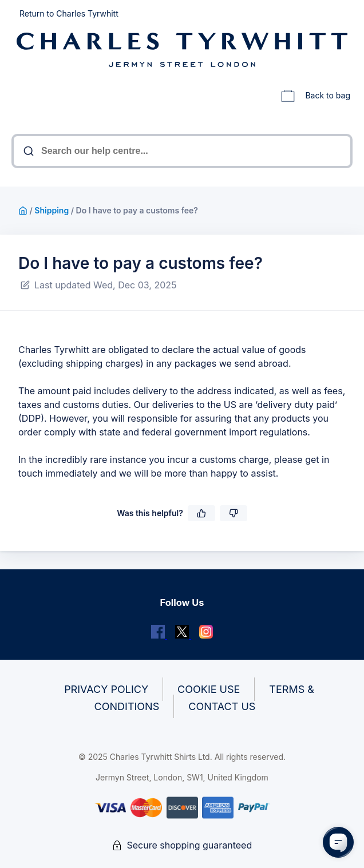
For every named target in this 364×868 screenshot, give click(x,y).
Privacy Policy (106, 689)
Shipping (52, 210)
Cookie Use (209, 689)
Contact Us (222, 706)
